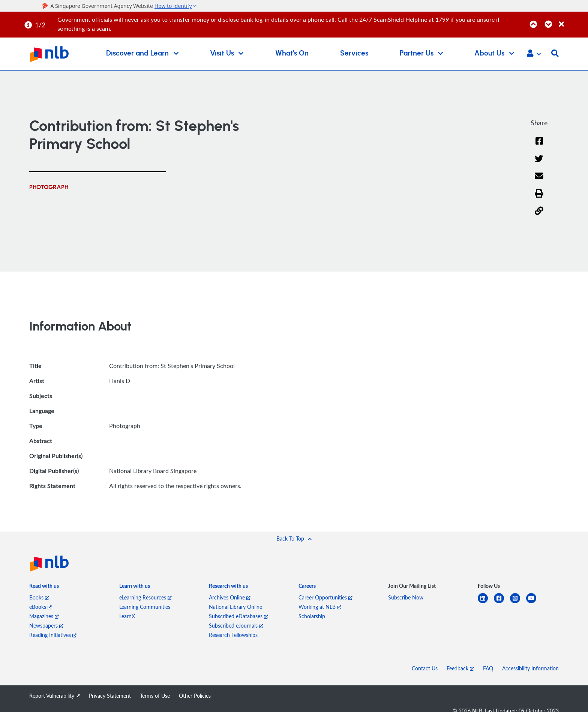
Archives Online (230, 597)
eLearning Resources (145, 597)
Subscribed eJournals (236, 626)
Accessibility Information (530, 668)
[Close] (572, 20)
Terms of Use (155, 696)
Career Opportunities (325, 597)
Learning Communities (145, 607)
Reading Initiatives (53, 635)
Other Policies (195, 696)
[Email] (539, 181)
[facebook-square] (502, 603)
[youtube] (534, 603)
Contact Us (425, 668)
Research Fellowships (233, 635)
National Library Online (235, 607)
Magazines (44, 616)
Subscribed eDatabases (238, 616)
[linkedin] (486, 603)
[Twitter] (539, 163)
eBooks (40, 607)
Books (39, 597)
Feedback (460, 668)
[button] (534, 54)
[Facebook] (539, 146)
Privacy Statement (110, 696)
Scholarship (312, 616)
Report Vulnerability (55, 696)
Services (354, 53)
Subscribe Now (406, 597)
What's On (292, 53)
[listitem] (44, 587)
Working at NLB (320, 607)
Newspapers (46, 626)
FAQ (488, 668)
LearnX (127, 616)
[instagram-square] (518, 603)
